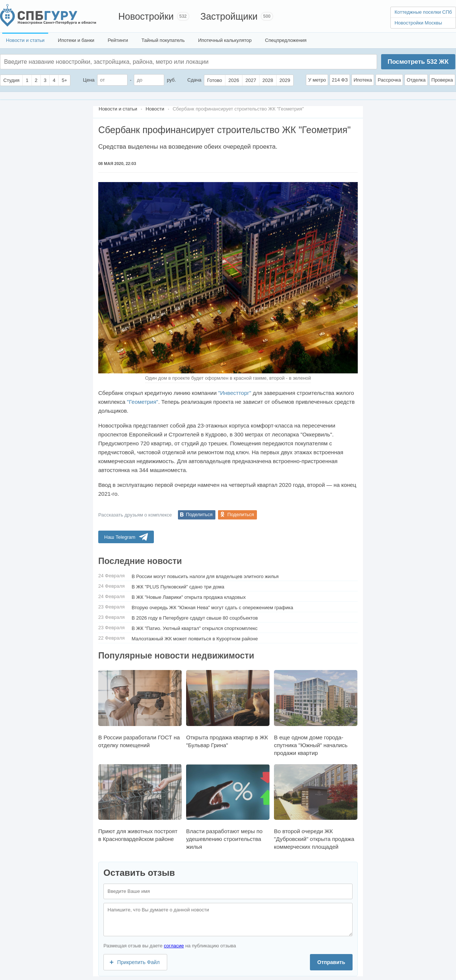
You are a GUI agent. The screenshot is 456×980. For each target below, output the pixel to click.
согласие (174, 946)
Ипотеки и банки (76, 40)
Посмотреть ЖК (418, 62)
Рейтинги (118, 40)
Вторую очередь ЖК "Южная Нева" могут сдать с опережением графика (212, 608)
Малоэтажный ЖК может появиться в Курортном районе (195, 639)
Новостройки (146, 16)
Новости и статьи (25, 40)
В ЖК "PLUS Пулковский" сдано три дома (178, 587)
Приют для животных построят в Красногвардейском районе (140, 803)
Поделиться (199, 514)
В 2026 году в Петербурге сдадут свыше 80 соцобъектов (195, 618)
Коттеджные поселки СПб (423, 12)
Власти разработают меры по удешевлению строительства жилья (228, 807)
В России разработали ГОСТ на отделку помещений (140, 709)
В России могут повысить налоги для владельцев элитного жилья (205, 576)
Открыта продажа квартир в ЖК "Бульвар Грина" (228, 709)
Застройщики (229, 16)
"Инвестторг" (234, 393)
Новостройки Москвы (418, 23)
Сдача (194, 80)
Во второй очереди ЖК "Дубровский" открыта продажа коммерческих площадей (316, 807)
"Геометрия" (142, 402)
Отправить (331, 962)
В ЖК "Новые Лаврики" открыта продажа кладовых (189, 597)
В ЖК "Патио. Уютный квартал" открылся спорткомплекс (195, 628)
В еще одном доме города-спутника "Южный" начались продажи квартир (316, 713)
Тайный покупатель (163, 40)
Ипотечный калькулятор (225, 40)
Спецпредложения (286, 40)
